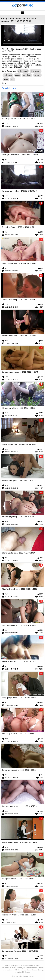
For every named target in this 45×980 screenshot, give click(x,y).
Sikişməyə (15, 976)
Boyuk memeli (36, 71)
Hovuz (6, 79)
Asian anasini (23, 71)
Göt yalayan (27, 75)
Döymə (18, 75)
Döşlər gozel (8, 75)
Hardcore (37, 75)
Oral (12, 79)
